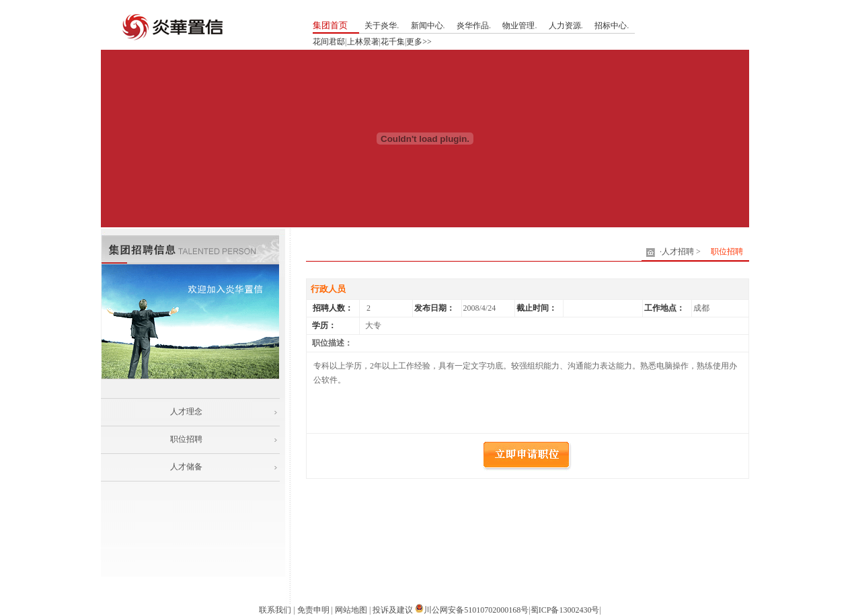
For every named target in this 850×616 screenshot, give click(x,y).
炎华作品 (473, 26)
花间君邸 (329, 42)
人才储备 (186, 467)
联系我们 (275, 610)
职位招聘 (186, 439)
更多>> (419, 42)
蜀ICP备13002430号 (565, 610)
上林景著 (363, 42)
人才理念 (186, 412)
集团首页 (330, 25)
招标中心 (611, 26)
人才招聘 (678, 252)
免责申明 (313, 610)
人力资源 (565, 26)
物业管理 (518, 26)
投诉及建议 (393, 610)
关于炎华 (381, 26)
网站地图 (351, 610)
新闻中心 (427, 26)
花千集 (393, 42)
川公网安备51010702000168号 (476, 610)
